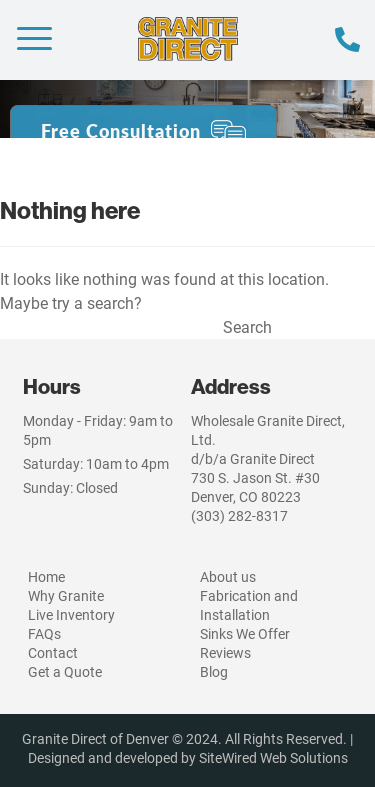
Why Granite (66, 595)
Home (46, 576)
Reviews (225, 652)
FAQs (44, 633)
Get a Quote (65, 671)
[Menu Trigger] (34, 37)
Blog (214, 671)
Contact (53, 652)
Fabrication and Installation (249, 605)
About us (228, 576)
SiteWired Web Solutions (273, 757)
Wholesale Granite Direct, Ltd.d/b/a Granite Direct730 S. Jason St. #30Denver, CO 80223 (268, 458)
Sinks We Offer (245, 633)
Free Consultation (121, 130)
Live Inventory (71, 614)
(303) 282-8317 (239, 515)
